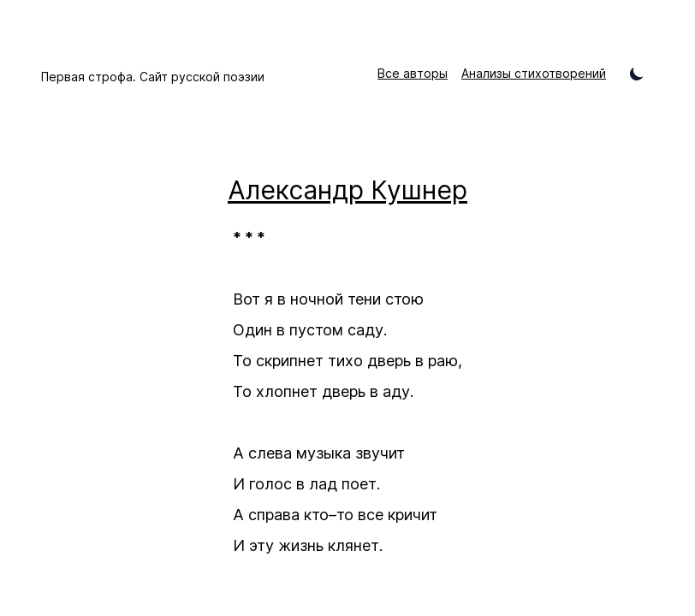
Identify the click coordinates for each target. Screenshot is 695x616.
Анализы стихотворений (534, 73)
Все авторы (413, 73)
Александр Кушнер (347, 190)
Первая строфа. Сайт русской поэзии (153, 77)
